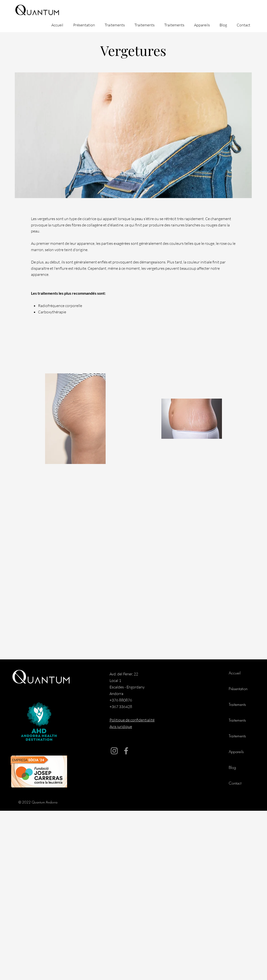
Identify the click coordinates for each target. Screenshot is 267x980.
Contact (235, 783)
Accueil (235, 673)
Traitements (237, 704)
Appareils (236, 752)
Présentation (238, 689)
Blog (232, 767)
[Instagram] (114, 751)
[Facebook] (126, 751)
